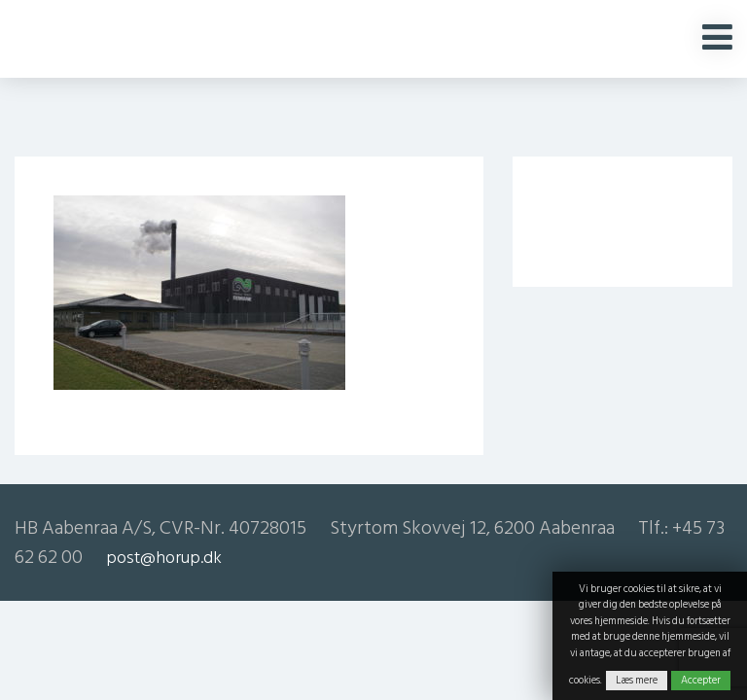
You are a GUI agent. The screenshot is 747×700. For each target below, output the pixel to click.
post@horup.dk (164, 558)
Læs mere (637, 681)
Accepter (701, 681)
